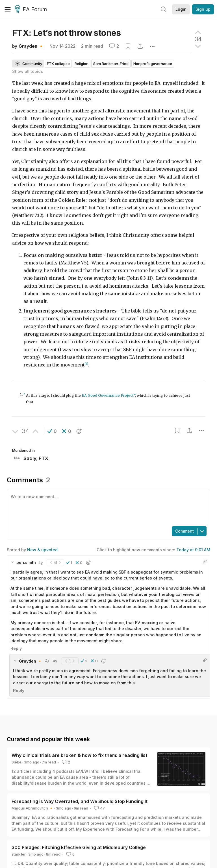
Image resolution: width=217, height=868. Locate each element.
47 (99, 808)
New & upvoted (42, 550)
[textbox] (107, 507)
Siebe (17, 762)
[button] (52, 431)
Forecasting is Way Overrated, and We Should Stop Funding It (80, 801)
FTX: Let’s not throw (67, 33)
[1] (86, 364)
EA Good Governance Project (108, 395)
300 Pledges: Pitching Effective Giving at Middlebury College (79, 847)
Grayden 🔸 (31, 46)
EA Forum (32, 10)
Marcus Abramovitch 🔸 (32, 808)
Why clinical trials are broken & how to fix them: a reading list (79, 755)
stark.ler (19, 854)
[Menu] (8, 9)
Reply (16, 648)
